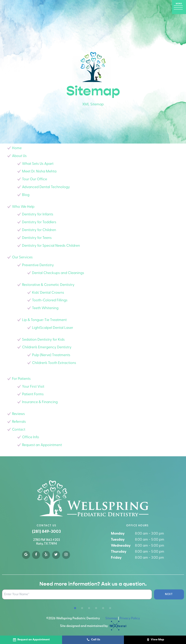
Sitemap (111, 619)
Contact (19, 430)
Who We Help (23, 207)
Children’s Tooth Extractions (54, 363)
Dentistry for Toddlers (39, 222)
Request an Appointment (42, 445)
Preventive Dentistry (38, 265)
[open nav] (179, 7)
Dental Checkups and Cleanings (58, 273)
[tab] (75, 608)
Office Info (31, 437)
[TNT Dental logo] (117, 626)
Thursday (119, 552)
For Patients (21, 379)
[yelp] (46, 555)
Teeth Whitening (45, 308)
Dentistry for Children (39, 230)
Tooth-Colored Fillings (50, 300)
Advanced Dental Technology (46, 187)
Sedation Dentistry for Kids (43, 340)
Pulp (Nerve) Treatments (51, 355)
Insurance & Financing (40, 402)
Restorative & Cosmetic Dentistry (48, 285)
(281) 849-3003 (46, 532)
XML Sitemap (93, 104)
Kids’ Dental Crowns (48, 293)
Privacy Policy (130, 619)
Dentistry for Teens (37, 238)
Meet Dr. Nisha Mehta (39, 172)
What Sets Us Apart (38, 164)
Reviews (18, 414)
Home (17, 148)
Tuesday (118, 540)
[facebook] (36, 555)
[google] (26, 555)
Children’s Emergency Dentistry (47, 347)
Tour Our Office (35, 179)
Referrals (19, 422)
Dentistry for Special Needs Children (51, 246)
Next (169, 594)
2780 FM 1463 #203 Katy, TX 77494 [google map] (47, 542)
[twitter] (56, 555)
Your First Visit (33, 387)
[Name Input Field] (77, 594)
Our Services (22, 257)
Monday (118, 534)
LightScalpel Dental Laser (53, 328)
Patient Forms (33, 394)
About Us (19, 156)
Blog (26, 195)
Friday (116, 558)
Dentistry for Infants (38, 214)
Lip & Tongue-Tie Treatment (44, 320)
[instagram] (66, 555)
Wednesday (121, 546)
